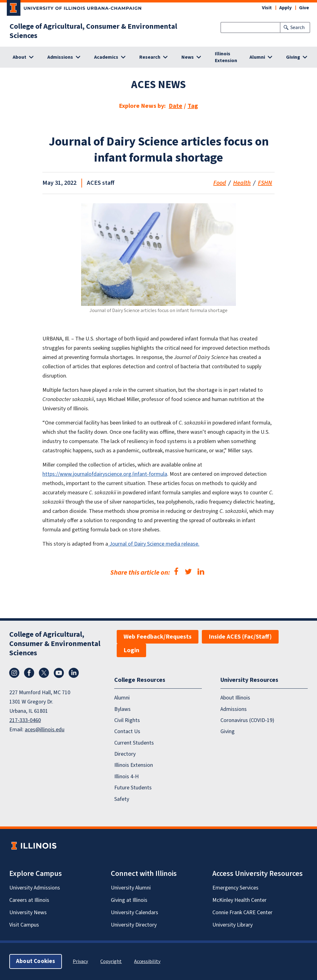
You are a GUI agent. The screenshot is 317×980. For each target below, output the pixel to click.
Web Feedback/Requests (158, 637)
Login (131, 650)
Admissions (234, 709)
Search (297, 27)
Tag (193, 106)
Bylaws (122, 709)
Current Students (134, 743)
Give (304, 8)
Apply (285, 8)
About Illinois (235, 698)
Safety (122, 799)
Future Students (133, 788)
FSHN (265, 183)
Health (242, 183)
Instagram (14, 673)
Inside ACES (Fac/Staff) (240, 637)
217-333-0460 (25, 720)
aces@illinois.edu (45, 730)
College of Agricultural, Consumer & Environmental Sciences (93, 31)
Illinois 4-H (126, 777)
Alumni (122, 698)
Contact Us (127, 731)
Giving (228, 731)
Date (176, 106)
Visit (267, 8)
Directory (125, 754)
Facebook (29, 673)
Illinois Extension (226, 57)
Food (220, 183)
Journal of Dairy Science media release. (154, 544)
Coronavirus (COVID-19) (247, 720)
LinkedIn (74, 673)
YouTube (59, 673)
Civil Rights (127, 720)
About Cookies (36, 961)
